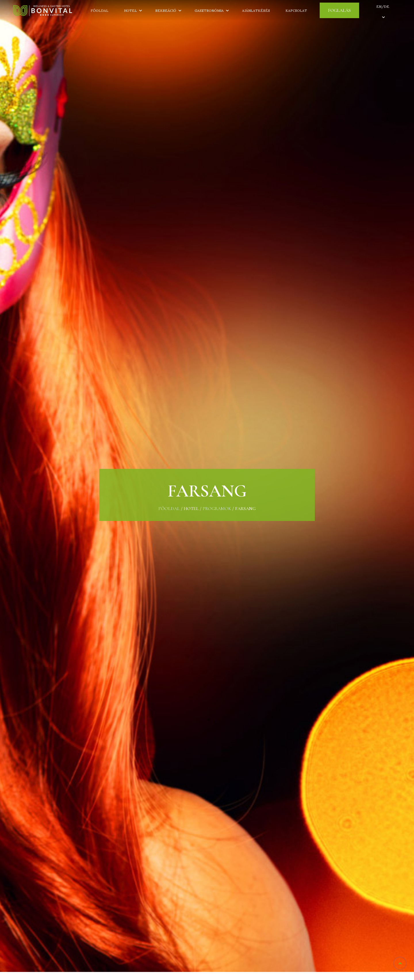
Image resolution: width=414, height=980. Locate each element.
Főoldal (99, 11)
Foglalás (339, 10)
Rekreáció (166, 11)
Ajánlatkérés (256, 11)
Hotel (132, 11)
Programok (217, 509)
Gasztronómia (209, 11)
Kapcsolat (296, 11)
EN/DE (383, 6)
